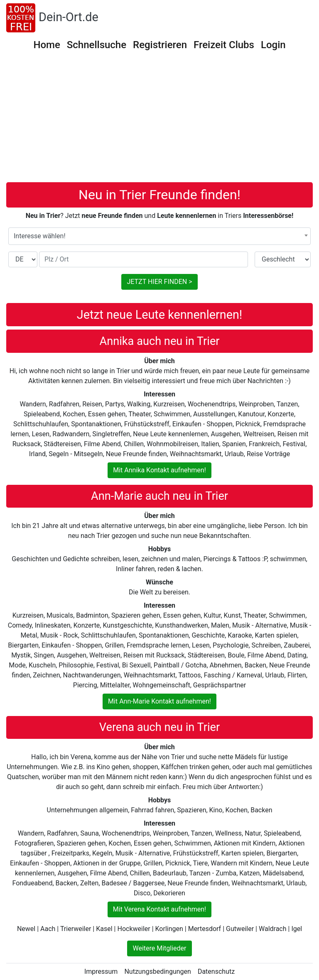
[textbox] (159, 236)
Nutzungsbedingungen (157, 971)
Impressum (101, 971)
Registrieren (160, 45)
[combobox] (159, 236)
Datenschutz (216, 971)
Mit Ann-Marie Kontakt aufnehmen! (159, 701)
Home (47, 45)
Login (273, 45)
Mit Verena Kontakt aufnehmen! (159, 909)
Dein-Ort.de (69, 17)
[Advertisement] (162, 120)
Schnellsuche (97, 45)
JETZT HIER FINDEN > (159, 282)
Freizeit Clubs (224, 45)
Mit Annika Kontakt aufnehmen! (159, 470)
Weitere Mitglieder (159, 948)
